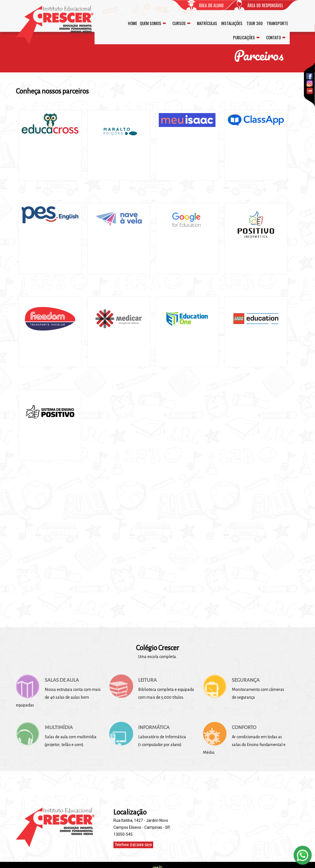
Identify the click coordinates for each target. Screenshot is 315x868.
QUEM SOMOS (151, 23)
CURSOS (179, 23)
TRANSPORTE (277, 23)
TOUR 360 (255, 23)
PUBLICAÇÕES (244, 37)
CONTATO (273, 37)
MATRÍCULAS (207, 23)
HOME (132, 23)
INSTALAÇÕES (232, 23)
